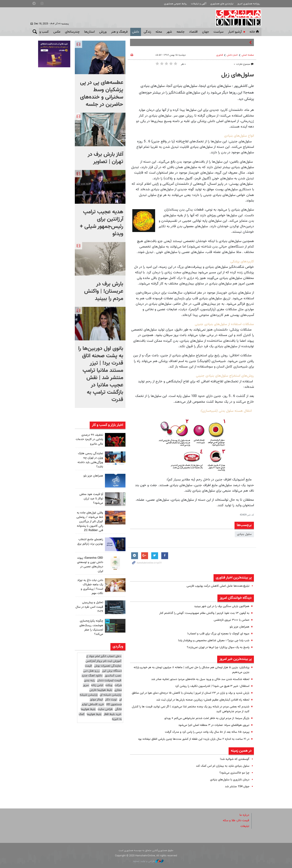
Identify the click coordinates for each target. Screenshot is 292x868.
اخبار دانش (232, 55)
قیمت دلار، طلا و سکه (236, 821)
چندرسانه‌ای (72, 32)
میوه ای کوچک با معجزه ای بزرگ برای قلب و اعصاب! (218, 634)
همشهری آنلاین (236, 18)
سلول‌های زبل (238, 75)
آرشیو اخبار (235, 32)
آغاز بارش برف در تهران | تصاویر (105, 158)
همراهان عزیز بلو (240, 627)
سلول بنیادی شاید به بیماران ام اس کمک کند (223, 766)
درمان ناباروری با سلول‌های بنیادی (230, 780)
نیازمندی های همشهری (222, 4)
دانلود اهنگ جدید (92, 676)
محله (159, 32)
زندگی (147, 32)
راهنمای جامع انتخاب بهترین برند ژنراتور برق (90, 542)
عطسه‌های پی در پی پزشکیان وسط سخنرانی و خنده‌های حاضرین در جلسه (102, 94)
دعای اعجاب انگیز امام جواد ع (104, 656)
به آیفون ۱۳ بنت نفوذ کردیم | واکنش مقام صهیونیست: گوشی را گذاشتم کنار (204, 613)
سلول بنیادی (244, 534)
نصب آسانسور (113, 676)
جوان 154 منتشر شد (237, 787)
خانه (255, 32)
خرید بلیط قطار (112, 714)
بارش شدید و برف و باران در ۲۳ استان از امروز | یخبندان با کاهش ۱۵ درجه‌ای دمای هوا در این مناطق (191, 693)
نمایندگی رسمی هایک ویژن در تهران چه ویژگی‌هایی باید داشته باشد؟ (90, 460)
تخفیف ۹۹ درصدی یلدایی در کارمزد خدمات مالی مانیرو (89, 439)
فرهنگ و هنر (119, 32)
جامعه (181, 32)
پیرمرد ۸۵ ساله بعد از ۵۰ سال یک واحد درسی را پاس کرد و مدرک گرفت (207, 732)
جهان (206, 32)
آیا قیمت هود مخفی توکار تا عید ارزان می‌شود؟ (91, 499)
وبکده (109, 685)
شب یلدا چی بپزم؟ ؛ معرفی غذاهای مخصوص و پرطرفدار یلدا (214, 641)
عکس (57, 32)
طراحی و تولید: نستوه (148, 861)
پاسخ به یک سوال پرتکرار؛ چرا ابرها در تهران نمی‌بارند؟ (218, 647)
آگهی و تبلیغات (199, 4)
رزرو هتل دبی (91, 671)
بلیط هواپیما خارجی (101, 690)
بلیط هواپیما (88, 709)
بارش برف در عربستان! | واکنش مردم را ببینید (104, 291)
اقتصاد (193, 32)
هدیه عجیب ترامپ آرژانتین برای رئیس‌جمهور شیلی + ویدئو (102, 223)
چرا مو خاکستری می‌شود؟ (234, 773)
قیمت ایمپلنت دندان (109, 680)
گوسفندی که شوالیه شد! (235, 759)
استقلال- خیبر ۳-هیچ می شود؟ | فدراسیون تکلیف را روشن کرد (212, 686)
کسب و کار (42, 32)
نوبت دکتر (111, 700)
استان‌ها (89, 32)
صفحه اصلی (248, 55)
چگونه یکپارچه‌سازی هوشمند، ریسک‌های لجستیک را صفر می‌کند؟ (91, 628)
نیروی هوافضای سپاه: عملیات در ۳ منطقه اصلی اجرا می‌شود (214, 725)
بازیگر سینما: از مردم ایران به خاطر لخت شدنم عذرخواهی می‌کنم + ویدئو (207, 718)
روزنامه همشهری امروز (249, 4)
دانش (136, 32)
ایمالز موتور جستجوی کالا (106, 702)
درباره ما (244, 815)
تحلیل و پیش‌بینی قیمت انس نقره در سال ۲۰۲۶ (89, 607)
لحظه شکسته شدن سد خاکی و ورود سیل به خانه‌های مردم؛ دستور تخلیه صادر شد (200, 679)
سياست (219, 32)
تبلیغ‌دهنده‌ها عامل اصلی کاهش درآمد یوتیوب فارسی (218, 586)
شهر (169, 32)
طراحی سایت (105, 709)
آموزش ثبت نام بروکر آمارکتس (103, 661)
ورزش (103, 32)
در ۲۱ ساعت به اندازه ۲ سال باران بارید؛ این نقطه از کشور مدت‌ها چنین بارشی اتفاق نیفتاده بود (194, 739)
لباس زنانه (97, 685)
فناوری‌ (220, 55)
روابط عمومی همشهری (175, 4)
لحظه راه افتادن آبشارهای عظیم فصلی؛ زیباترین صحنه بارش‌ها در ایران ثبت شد (203, 700)
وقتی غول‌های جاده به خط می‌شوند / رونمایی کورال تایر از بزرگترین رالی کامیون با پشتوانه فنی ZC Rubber (90, 522)
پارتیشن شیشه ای (110, 695)
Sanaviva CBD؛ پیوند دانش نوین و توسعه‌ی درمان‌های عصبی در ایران (90, 565)
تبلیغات (245, 826)
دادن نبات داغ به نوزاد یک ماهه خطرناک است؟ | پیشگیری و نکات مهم (90, 587)
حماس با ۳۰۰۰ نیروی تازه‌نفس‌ (232, 620)
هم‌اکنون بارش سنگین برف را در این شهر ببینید (222, 606)
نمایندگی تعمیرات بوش (108, 666)
